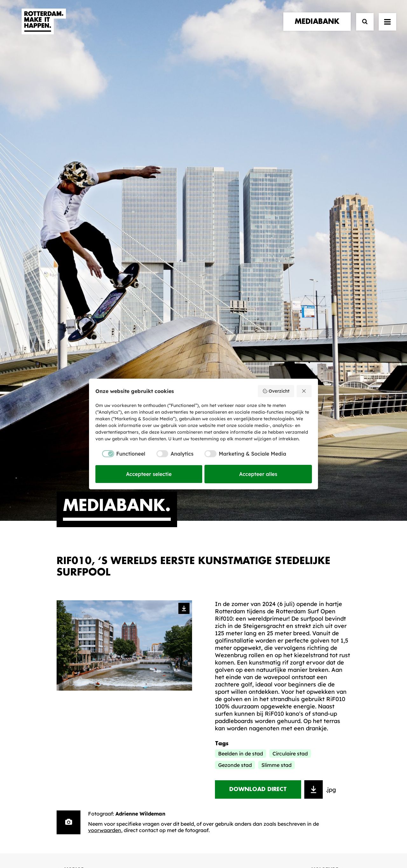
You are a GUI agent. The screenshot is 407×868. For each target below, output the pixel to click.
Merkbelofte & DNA (163, 685)
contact (71, 681)
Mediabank (230, 669)
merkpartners (79, 662)
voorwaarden (105, 523)
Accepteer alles (258, 474)
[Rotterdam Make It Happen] (43, 28)
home (65, 649)
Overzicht (276, 391)
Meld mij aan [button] (318, 689)
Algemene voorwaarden (165, 841)
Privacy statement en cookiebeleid (231, 841)
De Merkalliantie (159, 675)
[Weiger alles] (304, 391)
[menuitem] (318, 28)
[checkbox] (120, 454)
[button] (59, 823)
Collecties (229, 679)
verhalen (71, 655)
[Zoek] (362, 28)
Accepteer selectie (149, 474)
